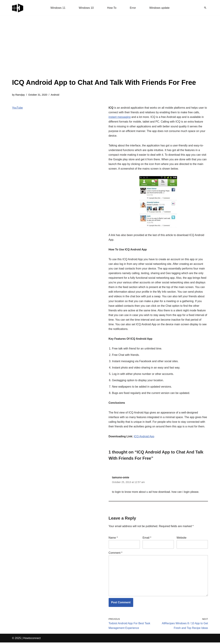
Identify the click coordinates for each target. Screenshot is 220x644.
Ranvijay (20, 95)
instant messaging (120, 117)
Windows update (159, 8)
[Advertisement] (104, 51)
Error (133, 8)
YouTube (17, 108)
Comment (115, 554)
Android (55, 95)
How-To (112, 8)
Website (181, 539)
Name (113, 539)
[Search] (205, 8)
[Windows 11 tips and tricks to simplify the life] (18, 8)
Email (147, 539)
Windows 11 (58, 8)
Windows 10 (86, 8)
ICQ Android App (144, 437)
